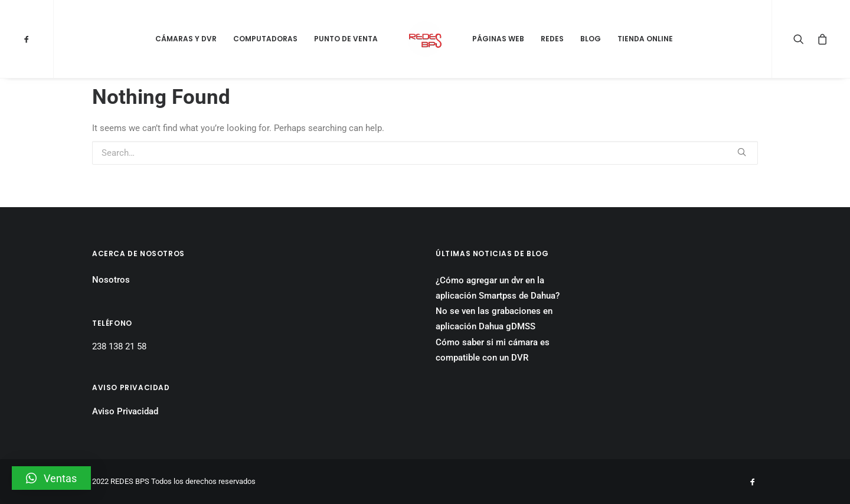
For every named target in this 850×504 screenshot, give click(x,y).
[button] (51, 478)
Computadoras (265, 39)
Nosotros (111, 280)
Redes (552, 39)
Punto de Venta (346, 39)
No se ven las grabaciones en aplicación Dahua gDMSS (494, 319)
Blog (591, 39)
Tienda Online (645, 39)
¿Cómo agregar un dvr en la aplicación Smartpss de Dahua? (498, 288)
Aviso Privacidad (125, 411)
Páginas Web (498, 39)
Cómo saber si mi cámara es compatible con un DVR (493, 350)
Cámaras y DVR (186, 39)
